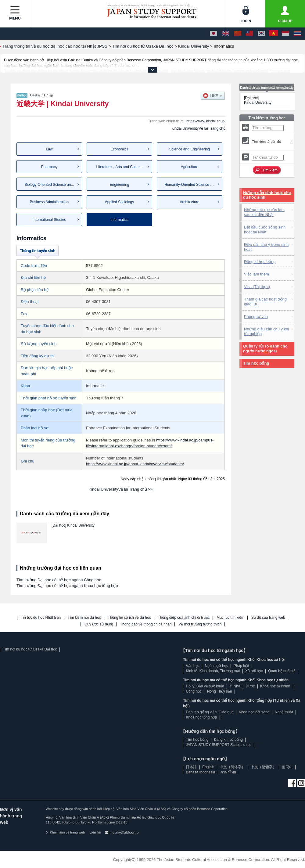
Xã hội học (254, 671)
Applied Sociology (119, 202)
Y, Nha (235, 686)
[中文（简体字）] (238, 34)
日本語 (191, 767)
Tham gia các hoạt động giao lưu (265, 302)
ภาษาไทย (228, 772)
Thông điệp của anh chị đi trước (184, 618)
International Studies (49, 220)
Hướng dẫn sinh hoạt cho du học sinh (267, 195)
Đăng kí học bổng (260, 262)
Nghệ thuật (284, 712)
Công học (194, 691)
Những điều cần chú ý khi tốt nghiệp (266, 331)
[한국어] (261, 34)
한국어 (287, 767)
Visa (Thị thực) (257, 287)
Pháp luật (241, 666)
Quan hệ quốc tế (282, 671)
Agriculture (190, 167)
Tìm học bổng (256, 363)
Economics (119, 149)
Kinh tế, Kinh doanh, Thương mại (213, 671)
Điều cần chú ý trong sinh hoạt (266, 247)
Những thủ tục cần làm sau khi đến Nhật (264, 212)
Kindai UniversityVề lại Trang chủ (198, 128)
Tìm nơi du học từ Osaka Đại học (30, 649)
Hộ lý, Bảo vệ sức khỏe (205, 686)
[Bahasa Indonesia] (285, 34)
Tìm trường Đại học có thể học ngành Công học (59, 580)
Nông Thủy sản (220, 691)
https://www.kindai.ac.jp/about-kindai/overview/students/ (135, 464)
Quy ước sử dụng (99, 624)
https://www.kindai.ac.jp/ (206, 121)
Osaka (35, 95)
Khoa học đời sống (254, 712)
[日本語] (213, 34)
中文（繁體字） (264, 767)
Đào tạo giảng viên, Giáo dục (210, 712)
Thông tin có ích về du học (129, 618)
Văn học (192, 666)
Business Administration (49, 202)
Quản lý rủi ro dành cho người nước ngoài (265, 349)
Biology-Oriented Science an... (49, 185)
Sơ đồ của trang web (268, 618)
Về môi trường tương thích (200, 624)
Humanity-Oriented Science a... (190, 185)
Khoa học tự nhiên (275, 686)
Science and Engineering (190, 149)
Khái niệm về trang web (65, 832)
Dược (250, 686)
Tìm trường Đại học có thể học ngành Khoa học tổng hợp (67, 586)
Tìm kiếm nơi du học (84, 618)
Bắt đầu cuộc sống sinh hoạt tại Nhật (265, 230)
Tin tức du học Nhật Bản (41, 618)
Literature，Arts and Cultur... (119, 167)
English (208, 767)
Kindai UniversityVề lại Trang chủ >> (121, 489)
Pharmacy (49, 167)
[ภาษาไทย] (297, 34)
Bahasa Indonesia (200, 772)
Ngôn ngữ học (217, 666)
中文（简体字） (232, 767)
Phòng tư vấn (256, 317)
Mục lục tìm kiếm (230, 618)
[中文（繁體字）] (249, 34)
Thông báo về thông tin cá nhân (146, 624)
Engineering (119, 185)
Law (49, 149)
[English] (226, 34)
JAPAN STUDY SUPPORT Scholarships (219, 745)
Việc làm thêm (257, 274)
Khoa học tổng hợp (201, 717)
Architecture (189, 202)
